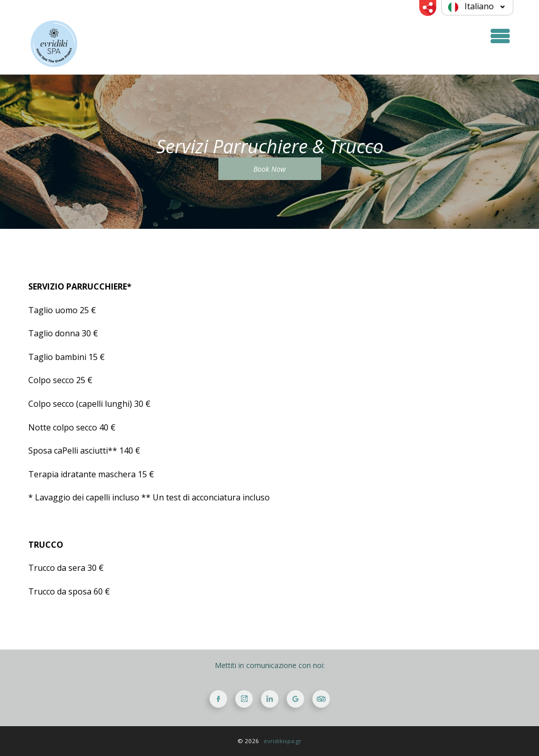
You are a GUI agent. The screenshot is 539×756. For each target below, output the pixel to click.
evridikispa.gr (283, 741)
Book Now (269, 169)
